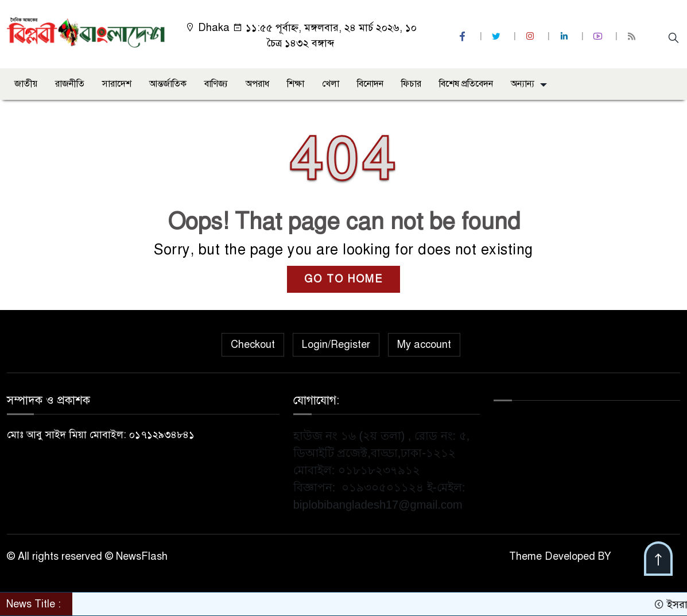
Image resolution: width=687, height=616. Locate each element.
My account (424, 344)
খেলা (331, 84)
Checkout (253, 344)
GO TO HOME (343, 279)
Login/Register (336, 344)
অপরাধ (257, 84)
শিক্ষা (296, 84)
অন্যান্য (523, 84)
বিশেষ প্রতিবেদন (466, 84)
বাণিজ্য (216, 84)
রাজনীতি (70, 84)
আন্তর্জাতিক (168, 84)
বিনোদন (370, 84)
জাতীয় (26, 84)
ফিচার (411, 84)
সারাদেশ (117, 84)
